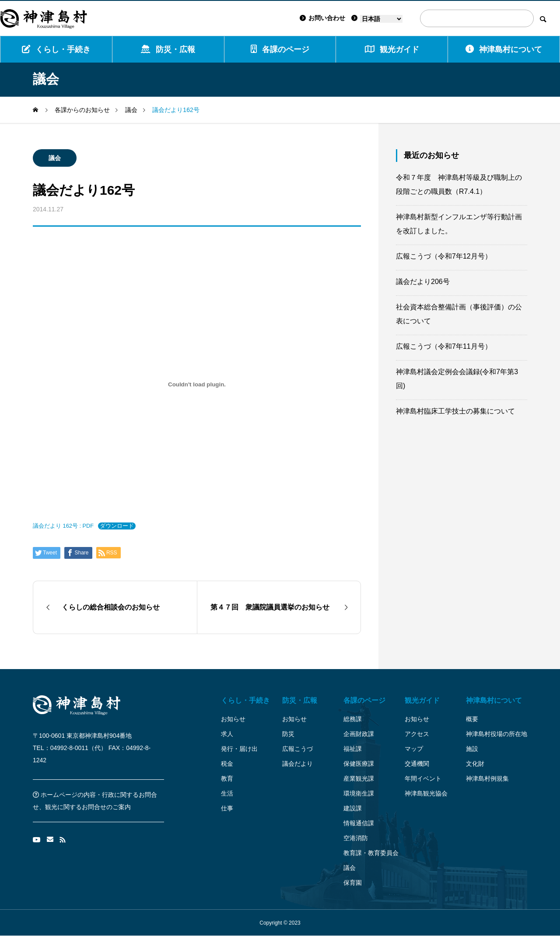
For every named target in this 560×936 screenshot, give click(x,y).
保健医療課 (359, 764)
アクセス (417, 734)
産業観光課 (359, 778)
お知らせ (233, 719)
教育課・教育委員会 (371, 853)
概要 (472, 719)
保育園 (353, 883)
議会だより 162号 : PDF (63, 526)
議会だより (297, 764)
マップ (414, 749)
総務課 (353, 719)
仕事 (227, 808)
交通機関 (417, 764)
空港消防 (356, 838)
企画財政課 (359, 734)
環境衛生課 (359, 793)
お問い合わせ (322, 18)
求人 (227, 734)
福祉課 (353, 749)
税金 (227, 764)
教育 (227, 778)
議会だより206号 (423, 282)
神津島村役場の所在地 (497, 734)
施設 (472, 749)
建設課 (353, 808)
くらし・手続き (56, 49)
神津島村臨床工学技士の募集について (455, 411)
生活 (227, 793)
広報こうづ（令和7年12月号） (444, 256)
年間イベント (423, 778)
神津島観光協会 (426, 793)
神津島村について (504, 49)
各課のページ (280, 49)
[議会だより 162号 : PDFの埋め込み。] (197, 384)
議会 (55, 158)
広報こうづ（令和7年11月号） (444, 346)
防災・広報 (168, 49)
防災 (288, 734)
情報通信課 (359, 823)
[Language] (381, 19)
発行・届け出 (239, 749)
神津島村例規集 (487, 778)
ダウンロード (117, 526)
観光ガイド (422, 700)
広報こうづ (297, 749)
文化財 (475, 764)
